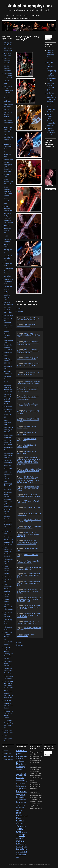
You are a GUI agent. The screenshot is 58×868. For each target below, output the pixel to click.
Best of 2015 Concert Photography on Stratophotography (52, 66)
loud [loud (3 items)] (22, 802)
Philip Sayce (8, 406)
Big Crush (7, 109)
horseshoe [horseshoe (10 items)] (21, 791)
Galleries (16, 15)
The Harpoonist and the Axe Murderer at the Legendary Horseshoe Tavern (28, 390)
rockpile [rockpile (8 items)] (20, 841)
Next (51, 160)
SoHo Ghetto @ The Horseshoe (8, 494)
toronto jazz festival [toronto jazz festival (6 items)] (22, 848)
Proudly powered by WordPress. (17, 864)
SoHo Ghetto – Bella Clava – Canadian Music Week (29, 521)
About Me (36, 15)
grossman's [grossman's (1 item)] (19, 781)
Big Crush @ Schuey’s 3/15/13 (8, 115)
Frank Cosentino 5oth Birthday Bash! (9, 182)
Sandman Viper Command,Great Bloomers (9, 455)
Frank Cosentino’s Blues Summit (8, 208)
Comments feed (9, 756)
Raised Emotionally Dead (8, 422)
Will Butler (8, 701)
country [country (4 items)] (22, 767)
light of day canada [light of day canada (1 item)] (21, 800)
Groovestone (8, 253)
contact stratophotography (17, 19)
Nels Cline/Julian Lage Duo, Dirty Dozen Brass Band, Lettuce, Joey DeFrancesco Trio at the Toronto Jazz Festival (28, 480)
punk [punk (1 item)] (17, 829)
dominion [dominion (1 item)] (19, 769)
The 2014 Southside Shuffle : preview (27, 427)
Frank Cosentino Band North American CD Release (8, 191)
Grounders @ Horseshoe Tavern (8, 258)
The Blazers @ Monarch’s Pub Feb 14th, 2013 (9, 542)
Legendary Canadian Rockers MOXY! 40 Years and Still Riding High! (28, 534)
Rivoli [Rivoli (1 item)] (23, 832)
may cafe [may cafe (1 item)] (22, 808)
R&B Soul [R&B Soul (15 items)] (21, 830)
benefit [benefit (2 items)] (18, 761)
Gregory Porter (9, 250)
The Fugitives (8, 576)
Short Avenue (8, 489)
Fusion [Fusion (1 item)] (22, 778)
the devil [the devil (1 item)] (23, 844)
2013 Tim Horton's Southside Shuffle (26, 635)
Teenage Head (8, 537)
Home (6, 15)
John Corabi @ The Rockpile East (9, 281)
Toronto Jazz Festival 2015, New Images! (51, 109)
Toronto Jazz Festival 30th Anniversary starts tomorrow (51, 55)
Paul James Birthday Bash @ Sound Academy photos (8, 399)
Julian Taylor (8, 287)
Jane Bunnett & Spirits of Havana (9, 271)
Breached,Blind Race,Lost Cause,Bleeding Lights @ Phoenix (29, 383)
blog (26, 15)
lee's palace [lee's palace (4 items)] (21, 797)
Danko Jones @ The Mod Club (8, 154)
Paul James (8, 382)
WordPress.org (8, 760)
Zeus (6, 736)
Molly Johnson (9, 352)
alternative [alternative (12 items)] (21, 752)
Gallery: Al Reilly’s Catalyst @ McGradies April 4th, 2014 (9, 218)
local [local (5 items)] (18, 802)
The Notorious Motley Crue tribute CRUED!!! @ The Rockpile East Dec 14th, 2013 (29, 599)
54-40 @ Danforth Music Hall (8, 68)
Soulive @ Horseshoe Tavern (7, 511)
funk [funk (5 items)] (18, 778)
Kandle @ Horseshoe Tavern (7, 297)
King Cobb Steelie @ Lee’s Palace (8, 310)
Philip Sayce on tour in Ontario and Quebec (27, 325)
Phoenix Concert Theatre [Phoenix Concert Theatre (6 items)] (20, 823)
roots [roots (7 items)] (19, 844)
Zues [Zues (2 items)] (18, 857)
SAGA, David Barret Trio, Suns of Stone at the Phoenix (28, 373)
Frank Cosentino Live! (7, 201)
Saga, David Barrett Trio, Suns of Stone (8, 442)
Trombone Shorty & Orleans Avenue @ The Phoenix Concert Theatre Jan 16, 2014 (27, 542)
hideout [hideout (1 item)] (24, 783)
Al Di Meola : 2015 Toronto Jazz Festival (8, 76)
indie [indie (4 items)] (18, 794)
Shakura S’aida (9, 469)
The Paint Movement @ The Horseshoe (9, 607)
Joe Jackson (8, 276)
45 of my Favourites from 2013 (7, 61)
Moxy (6, 356)
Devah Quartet (8, 159)
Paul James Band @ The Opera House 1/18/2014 (28, 562)
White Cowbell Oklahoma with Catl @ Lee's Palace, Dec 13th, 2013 (28, 575)
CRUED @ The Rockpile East (8, 147)
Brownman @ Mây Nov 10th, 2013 (9, 122)
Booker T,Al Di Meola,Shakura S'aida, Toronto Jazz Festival (28, 335)
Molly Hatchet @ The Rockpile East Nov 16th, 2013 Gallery (8, 345)
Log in (6, 750)
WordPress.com (45, 864)
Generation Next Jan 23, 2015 (8, 231)
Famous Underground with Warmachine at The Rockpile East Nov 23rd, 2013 (29, 607)
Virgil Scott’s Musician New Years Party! (8, 671)
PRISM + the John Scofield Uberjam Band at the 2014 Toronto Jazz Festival (29, 471)
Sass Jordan (8, 466)
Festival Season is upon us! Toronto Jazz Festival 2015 (28, 358)
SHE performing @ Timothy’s (8, 484)
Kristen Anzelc (9, 315)
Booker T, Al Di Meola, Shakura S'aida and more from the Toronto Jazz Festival (28, 343)
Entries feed (8, 753)
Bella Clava (8, 101)
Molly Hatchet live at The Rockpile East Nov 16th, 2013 (28, 622)
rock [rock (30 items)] (22, 835)
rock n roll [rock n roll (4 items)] (20, 838)
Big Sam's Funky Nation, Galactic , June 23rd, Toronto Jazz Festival (28, 488)
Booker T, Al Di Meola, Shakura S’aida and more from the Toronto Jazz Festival (28, 351)
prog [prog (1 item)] (25, 826)
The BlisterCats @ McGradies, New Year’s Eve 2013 (8, 552)
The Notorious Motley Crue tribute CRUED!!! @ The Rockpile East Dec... (29, 591)
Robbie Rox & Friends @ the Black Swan (8, 430)
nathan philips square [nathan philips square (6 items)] (19, 813)
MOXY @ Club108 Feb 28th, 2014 (8, 361)
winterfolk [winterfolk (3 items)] (23, 852)
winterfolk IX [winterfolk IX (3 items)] (21, 854)
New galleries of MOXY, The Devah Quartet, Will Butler (28, 319)
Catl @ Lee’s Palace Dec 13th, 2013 (8, 130)
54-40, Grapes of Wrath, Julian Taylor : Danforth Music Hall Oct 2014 (28, 412)
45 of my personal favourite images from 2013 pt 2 (29, 568)
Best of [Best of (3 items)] (24, 761)
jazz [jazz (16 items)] (23, 794)
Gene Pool (7, 225)
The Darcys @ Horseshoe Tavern (8, 561)
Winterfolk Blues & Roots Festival (9, 706)
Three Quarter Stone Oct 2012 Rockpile (9, 642)
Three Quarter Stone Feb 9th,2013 (8, 635)
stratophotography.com (29, 6)
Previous (48, 160)
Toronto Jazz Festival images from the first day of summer (28, 496)
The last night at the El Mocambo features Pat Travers (27, 405)
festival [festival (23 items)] (21, 774)
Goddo (6, 236)
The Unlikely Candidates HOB (8, 622)
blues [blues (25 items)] (20, 764)
